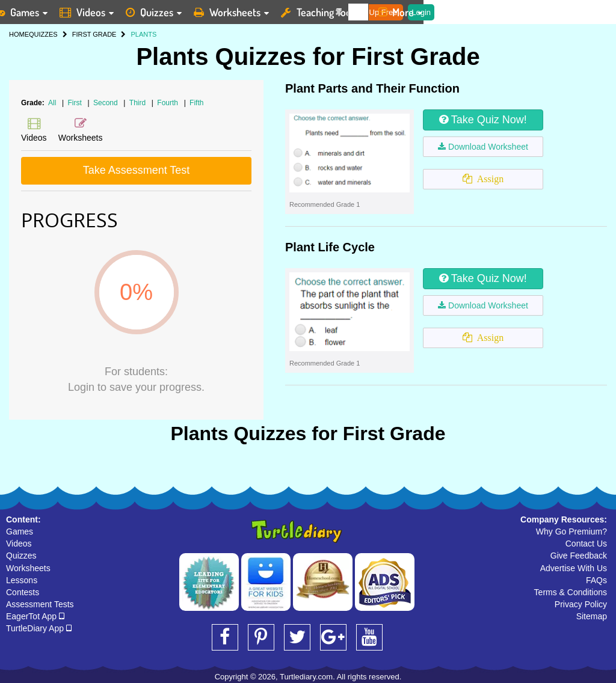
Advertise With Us (574, 568)
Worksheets (28, 568)
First (76, 103)
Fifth (196, 103)
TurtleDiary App (39, 628)
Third (139, 103)
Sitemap (592, 616)
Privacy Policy (581, 604)
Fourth (168, 103)
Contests (23, 592)
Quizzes (21, 556)
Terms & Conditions (571, 592)
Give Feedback (579, 556)
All (52, 103)
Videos (19, 544)
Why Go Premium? (571, 531)
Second (106, 103)
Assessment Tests (40, 604)
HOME (19, 34)
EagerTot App (35, 616)
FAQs (596, 580)
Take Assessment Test (137, 170)
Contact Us (586, 544)
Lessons (22, 580)
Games (20, 531)
